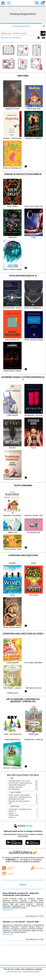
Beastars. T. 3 (12, 817)
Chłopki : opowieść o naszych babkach (19, 795)
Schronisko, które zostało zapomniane (19, 801)
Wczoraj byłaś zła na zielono (16, 799)
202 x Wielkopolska (14, 789)
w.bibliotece (12, 860)
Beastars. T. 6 (12, 813)
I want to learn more (14, 971)
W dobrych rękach (14, 815)
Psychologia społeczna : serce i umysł (19, 781)
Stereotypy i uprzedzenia (16, 787)
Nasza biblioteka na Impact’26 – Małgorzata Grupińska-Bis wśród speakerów (21, 894)
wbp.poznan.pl (8, 910)
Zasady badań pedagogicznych (17, 785)
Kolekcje (18, 37)
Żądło (10, 803)
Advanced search (7, 37)
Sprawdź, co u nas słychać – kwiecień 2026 (21, 922)
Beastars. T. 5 (12, 811)
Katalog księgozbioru (21, 26)
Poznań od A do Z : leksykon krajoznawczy (20, 783)
